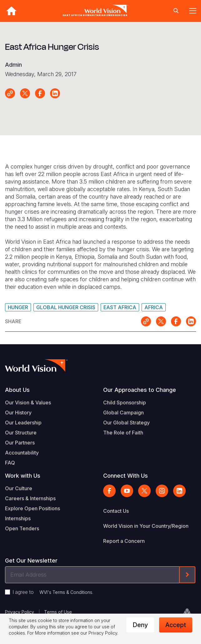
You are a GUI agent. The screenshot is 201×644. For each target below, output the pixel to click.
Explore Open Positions (33, 508)
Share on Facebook (40, 93)
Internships (18, 518)
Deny (140, 625)
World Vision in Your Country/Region (146, 526)
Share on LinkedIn (55, 93)
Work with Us (23, 476)
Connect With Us (126, 476)
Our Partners (20, 443)
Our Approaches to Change (140, 390)
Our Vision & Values (28, 402)
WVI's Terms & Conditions (66, 592)
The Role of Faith (123, 433)
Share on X (25, 93)
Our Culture (19, 488)
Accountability (22, 453)
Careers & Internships (30, 498)
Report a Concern (124, 541)
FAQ (10, 463)
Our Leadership (23, 423)
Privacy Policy (20, 612)
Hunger (18, 307)
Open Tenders (22, 528)
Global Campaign (123, 413)
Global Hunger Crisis (66, 307)
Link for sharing (10, 93)
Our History (18, 413)
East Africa (120, 307)
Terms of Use (58, 612)
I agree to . (53, 592)
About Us (17, 390)
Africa (154, 307)
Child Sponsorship (125, 402)
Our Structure (21, 433)
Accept (176, 625)
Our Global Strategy (126, 423)
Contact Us (116, 511)
